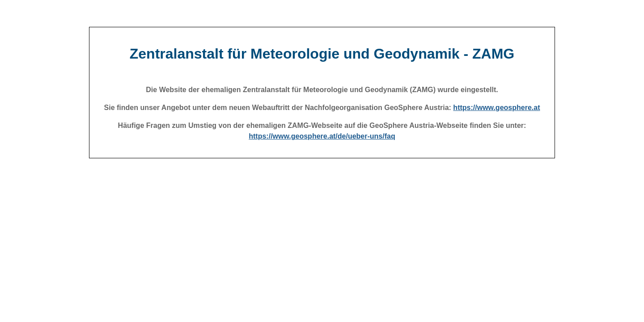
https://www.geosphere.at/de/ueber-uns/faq (322, 136)
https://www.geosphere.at (496, 108)
